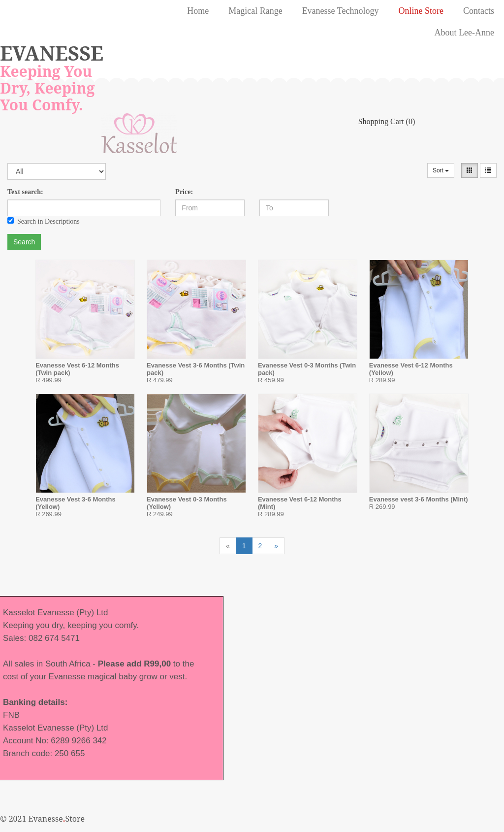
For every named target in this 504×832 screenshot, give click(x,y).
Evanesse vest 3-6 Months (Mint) (419, 499)
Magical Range (255, 11)
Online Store (421, 11)
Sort (441, 170)
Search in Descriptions (44, 221)
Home (198, 11)
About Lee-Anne (464, 33)
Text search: (25, 192)
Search (24, 242)
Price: (184, 192)
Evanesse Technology (341, 11)
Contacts (479, 11)
